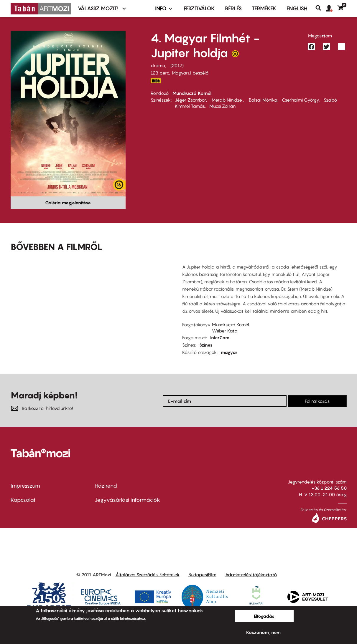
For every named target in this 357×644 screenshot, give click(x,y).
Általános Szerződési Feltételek (148, 575)
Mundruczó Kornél (192, 93)
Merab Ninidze (227, 100)
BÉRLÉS (233, 8)
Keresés (321, 8)
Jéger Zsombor (190, 100)
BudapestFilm (202, 575)
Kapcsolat (23, 500)
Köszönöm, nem (263, 632)
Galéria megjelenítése (68, 203)
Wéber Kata (225, 331)
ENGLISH (297, 8)
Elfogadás (264, 616)
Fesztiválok (199, 8)
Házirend (106, 486)
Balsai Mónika (263, 100)
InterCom (220, 337)
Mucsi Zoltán (222, 106)
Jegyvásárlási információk (127, 500)
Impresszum (25, 486)
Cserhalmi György (301, 100)
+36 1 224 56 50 (329, 488)
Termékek (264, 8)
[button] (332, 9)
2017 (177, 65)
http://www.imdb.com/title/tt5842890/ (156, 81)
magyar (229, 352)
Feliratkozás (317, 401)
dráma (158, 65)
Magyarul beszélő (190, 73)
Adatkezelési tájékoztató (251, 575)
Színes (206, 345)
